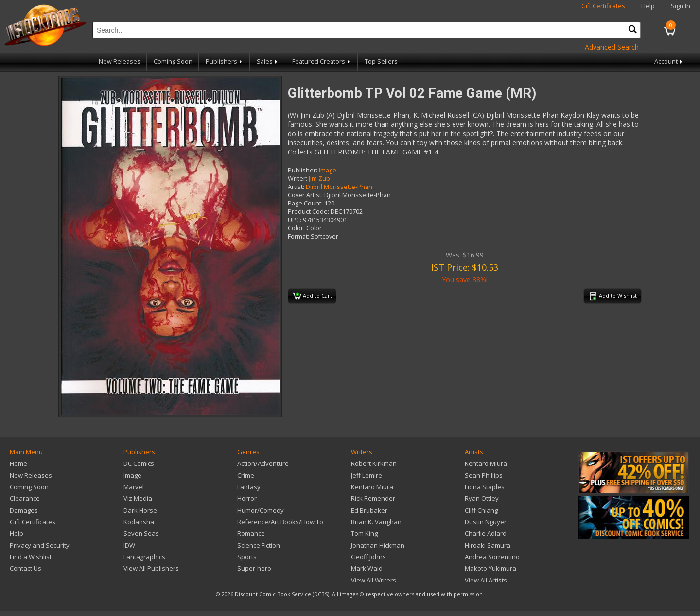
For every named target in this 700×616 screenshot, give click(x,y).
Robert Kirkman (374, 463)
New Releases (120, 61)
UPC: (295, 220)
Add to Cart (312, 296)
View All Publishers (151, 568)
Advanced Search (612, 47)
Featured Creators (322, 61)
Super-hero (254, 568)
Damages (24, 510)
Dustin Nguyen (486, 522)
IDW (129, 545)
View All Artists (486, 580)
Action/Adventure (263, 463)
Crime (246, 475)
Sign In (681, 6)
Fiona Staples (485, 487)
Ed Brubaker (369, 510)
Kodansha (139, 522)
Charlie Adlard (486, 533)
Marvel (134, 487)
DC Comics (139, 463)
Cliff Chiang (481, 510)
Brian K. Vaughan (376, 522)
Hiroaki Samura (488, 545)
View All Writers (374, 580)
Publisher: (303, 170)
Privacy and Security (40, 545)
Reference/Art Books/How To (280, 522)
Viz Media (138, 498)
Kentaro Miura (372, 487)
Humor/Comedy (261, 510)
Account (669, 61)
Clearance (25, 498)
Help (648, 6)
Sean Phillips (484, 475)
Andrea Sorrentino (492, 557)
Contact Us (26, 568)
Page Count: (305, 203)
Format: (298, 236)
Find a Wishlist (31, 557)
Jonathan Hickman (378, 545)
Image (328, 170)
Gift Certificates (603, 6)
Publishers (225, 61)
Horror (247, 498)
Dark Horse (140, 510)
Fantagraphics (144, 557)
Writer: (297, 179)
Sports (247, 557)
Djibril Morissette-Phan (339, 187)
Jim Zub (319, 179)
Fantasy (249, 487)
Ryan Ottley (482, 498)
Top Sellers (381, 61)
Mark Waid (367, 568)
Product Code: (308, 212)
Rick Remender (373, 498)
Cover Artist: (305, 195)
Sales (268, 61)
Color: (296, 228)
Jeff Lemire (367, 475)
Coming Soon (173, 61)
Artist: (296, 187)
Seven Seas (141, 533)
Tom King (364, 533)
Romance (251, 533)
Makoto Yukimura (490, 568)
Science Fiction (259, 545)
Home (18, 463)
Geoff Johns (368, 557)
